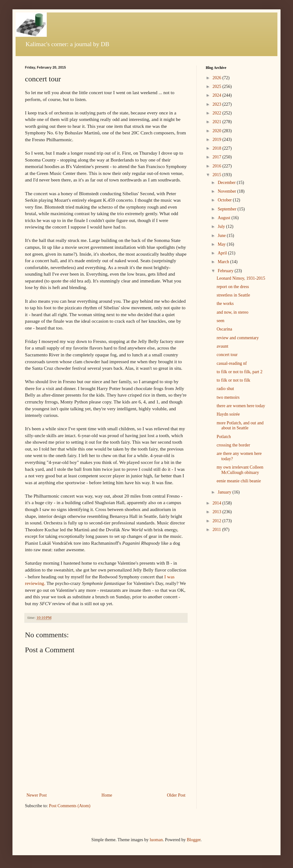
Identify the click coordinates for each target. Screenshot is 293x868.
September (227, 209)
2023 (218, 104)
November (227, 191)
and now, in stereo (233, 312)
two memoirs (228, 397)
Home (107, 795)
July (222, 227)
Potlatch (224, 437)
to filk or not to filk (233, 380)
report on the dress (233, 287)
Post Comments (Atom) (70, 806)
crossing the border (233, 445)
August (224, 218)
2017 (218, 157)
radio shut (225, 389)
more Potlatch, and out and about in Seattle (240, 426)
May (222, 244)
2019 (218, 140)
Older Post (176, 795)
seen (221, 321)
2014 (218, 503)
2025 (218, 87)
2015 (218, 175)
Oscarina (224, 329)
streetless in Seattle (233, 295)
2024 (218, 95)
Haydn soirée (228, 414)
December (227, 183)
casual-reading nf (232, 363)
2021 (218, 122)
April (223, 253)
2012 (218, 521)
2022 (218, 113)
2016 (218, 166)
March (224, 262)
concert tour (227, 355)
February (226, 271)
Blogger (194, 840)
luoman (156, 840)
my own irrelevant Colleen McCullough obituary (240, 470)
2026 (218, 78)
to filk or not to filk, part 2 (240, 372)
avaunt (222, 346)
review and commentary (238, 338)
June (222, 236)
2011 (217, 530)
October (225, 200)
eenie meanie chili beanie (239, 481)
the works (225, 304)
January (225, 492)
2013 (218, 512)
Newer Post (37, 795)
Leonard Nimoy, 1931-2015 (241, 278)
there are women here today (241, 406)
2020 (218, 131)
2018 (218, 148)
